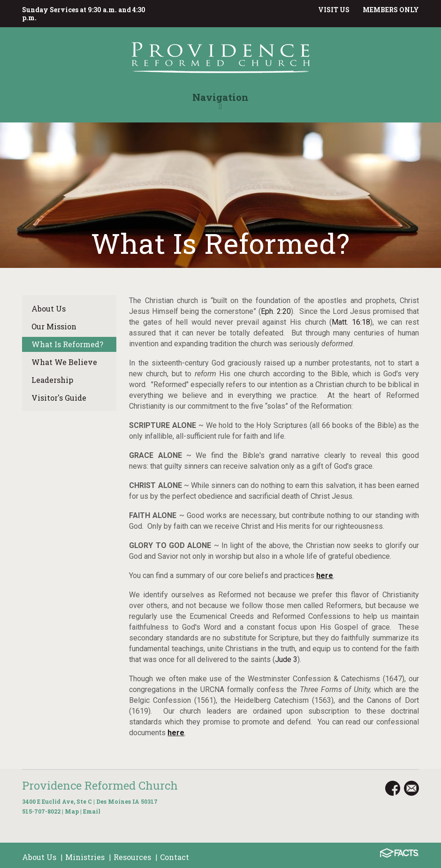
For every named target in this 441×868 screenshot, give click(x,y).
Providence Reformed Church (100, 785)
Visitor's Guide (59, 398)
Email (92, 811)
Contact (175, 857)
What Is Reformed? (67, 344)
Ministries (85, 857)
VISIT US (334, 10)
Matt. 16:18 (351, 322)
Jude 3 (286, 659)
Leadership (52, 380)
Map (72, 811)
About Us (49, 308)
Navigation (220, 100)
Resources (132, 857)
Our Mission (54, 326)
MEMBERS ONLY (391, 10)
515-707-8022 (41, 811)
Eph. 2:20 (276, 311)
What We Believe (64, 362)
